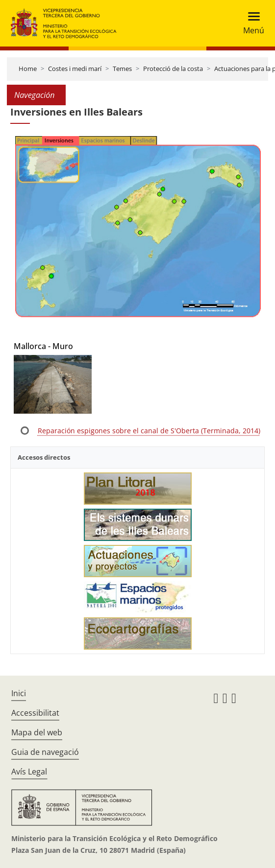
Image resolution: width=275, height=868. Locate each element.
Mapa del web (37, 732)
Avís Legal (29, 772)
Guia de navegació (45, 752)
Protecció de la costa (173, 69)
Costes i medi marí (75, 69)
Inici (19, 693)
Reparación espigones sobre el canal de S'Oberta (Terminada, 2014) (149, 431)
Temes (122, 69)
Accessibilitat (35, 713)
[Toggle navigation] (251, 23)
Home (28, 69)
